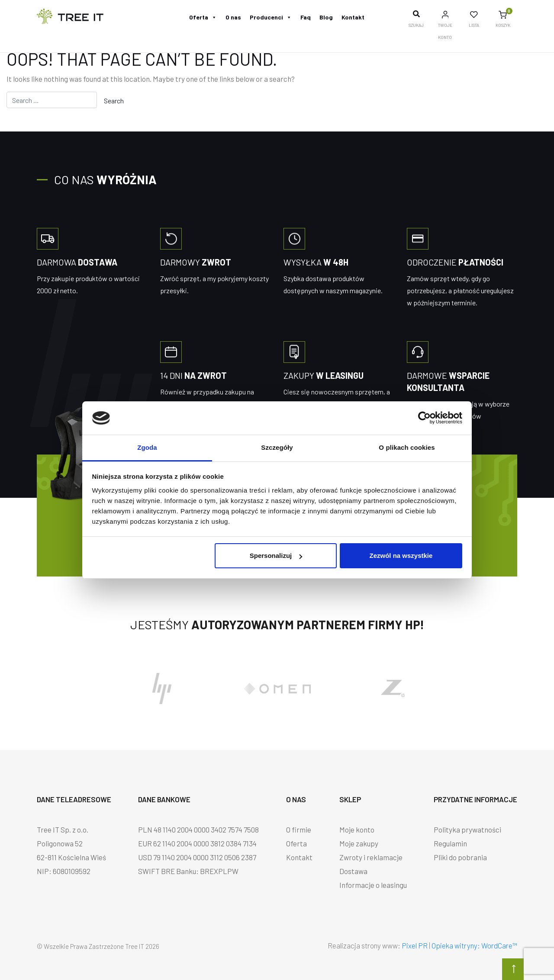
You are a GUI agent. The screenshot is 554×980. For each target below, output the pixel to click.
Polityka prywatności (467, 829)
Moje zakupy (359, 843)
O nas (233, 17)
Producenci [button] (271, 17)
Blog (326, 17)
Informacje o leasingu (373, 885)
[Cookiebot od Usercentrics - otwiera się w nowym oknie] (424, 418)
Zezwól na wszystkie (401, 556)
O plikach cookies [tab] (407, 447)
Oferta (203, 17)
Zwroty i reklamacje (371, 857)
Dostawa (353, 871)
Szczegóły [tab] (277, 447)
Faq (306, 17)
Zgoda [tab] (147, 447)
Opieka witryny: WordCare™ (474, 945)
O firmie (299, 829)
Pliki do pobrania (460, 857)
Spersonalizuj (276, 556)
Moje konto (357, 829)
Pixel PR (415, 945)
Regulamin (450, 843)
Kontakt (353, 17)
